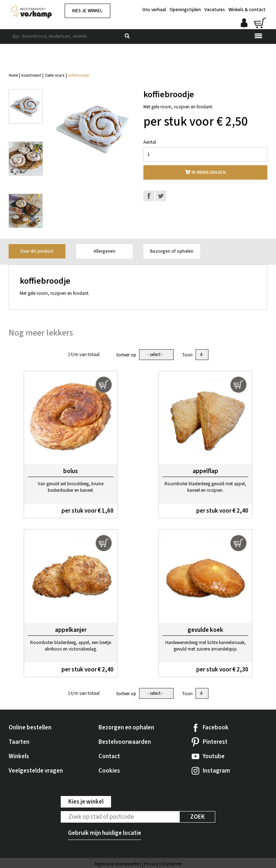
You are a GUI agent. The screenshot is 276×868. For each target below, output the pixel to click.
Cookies (109, 770)
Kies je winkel (87, 11)
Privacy (151, 863)
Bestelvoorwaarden (125, 741)
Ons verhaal (154, 7)
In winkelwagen (205, 172)
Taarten (19, 741)
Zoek (197, 816)
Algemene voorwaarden (118, 863)
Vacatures (215, 7)
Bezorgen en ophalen (126, 727)
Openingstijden (185, 7)
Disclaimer (172, 863)
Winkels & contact (247, 7)
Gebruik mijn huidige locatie (105, 832)
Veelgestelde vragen (36, 770)
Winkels (19, 756)
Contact (109, 756)
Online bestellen (30, 727)
